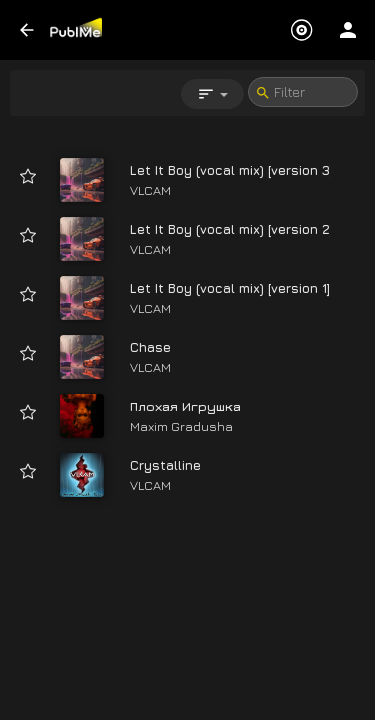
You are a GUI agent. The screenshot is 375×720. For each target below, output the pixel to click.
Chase (150, 347)
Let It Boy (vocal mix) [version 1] (230, 288)
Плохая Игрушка (185, 406)
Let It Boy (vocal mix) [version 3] (231, 170)
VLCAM (150, 190)
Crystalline (165, 465)
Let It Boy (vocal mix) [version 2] (231, 229)
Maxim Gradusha (181, 426)
